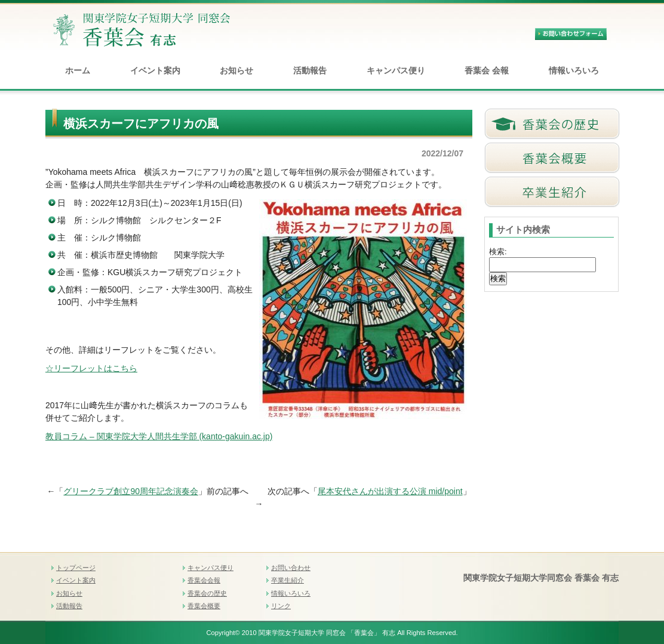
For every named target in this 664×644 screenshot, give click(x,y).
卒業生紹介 (288, 580)
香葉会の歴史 (207, 593)
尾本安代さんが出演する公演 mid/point (390, 491)
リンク (281, 606)
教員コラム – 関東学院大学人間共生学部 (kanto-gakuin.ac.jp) (159, 436)
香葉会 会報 (487, 70)
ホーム (78, 70)
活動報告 (310, 70)
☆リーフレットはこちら (91, 368)
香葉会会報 (204, 580)
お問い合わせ (291, 568)
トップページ (76, 568)
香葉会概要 (204, 606)
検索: (498, 252)
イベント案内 (155, 70)
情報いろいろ (574, 70)
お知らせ (236, 70)
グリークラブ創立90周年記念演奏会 (131, 491)
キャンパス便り (396, 70)
